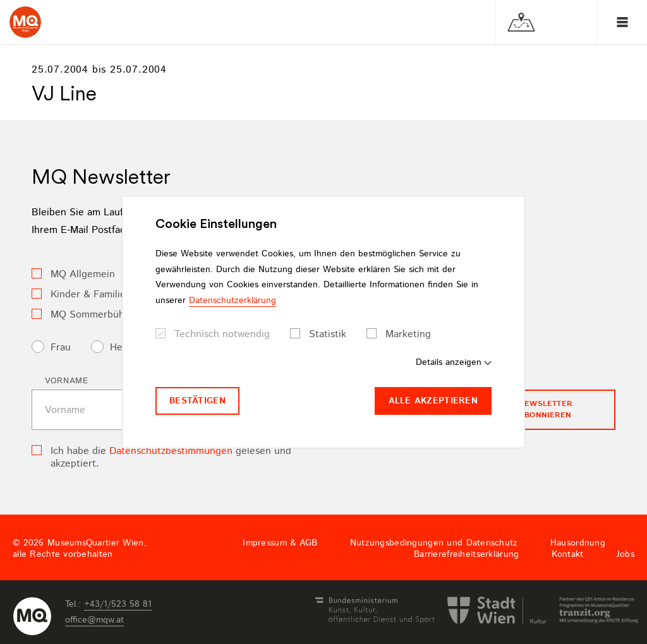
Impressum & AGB (280, 543)
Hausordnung (578, 543)
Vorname (67, 381)
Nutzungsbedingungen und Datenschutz (434, 543)
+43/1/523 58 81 (118, 604)
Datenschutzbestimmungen (171, 451)
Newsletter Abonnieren (545, 409)
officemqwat (94, 620)
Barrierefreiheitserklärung (466, 554)
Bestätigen (197, 401)
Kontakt (568, 554)
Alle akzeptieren (433, 401)
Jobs (625, 554)
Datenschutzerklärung (233, 301)
